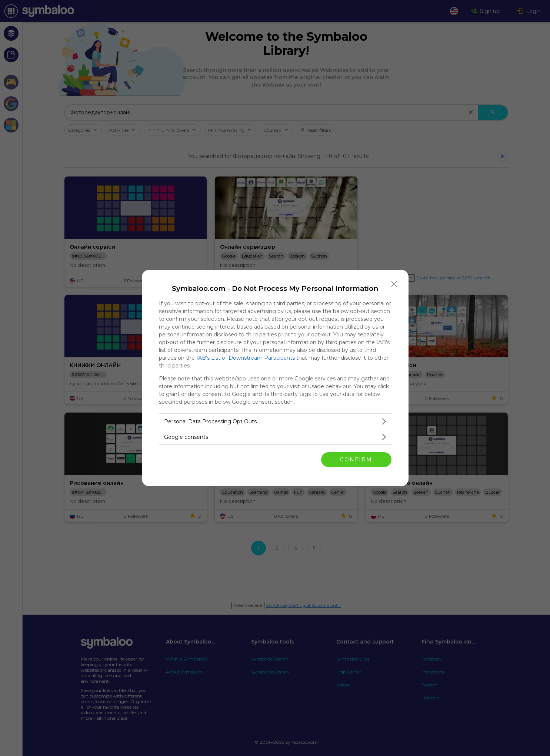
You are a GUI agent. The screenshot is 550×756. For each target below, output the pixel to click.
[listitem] (275, 421)
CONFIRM (356, 459)
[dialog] (275, 378)
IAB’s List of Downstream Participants (246, 358)
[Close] (394, 284)
